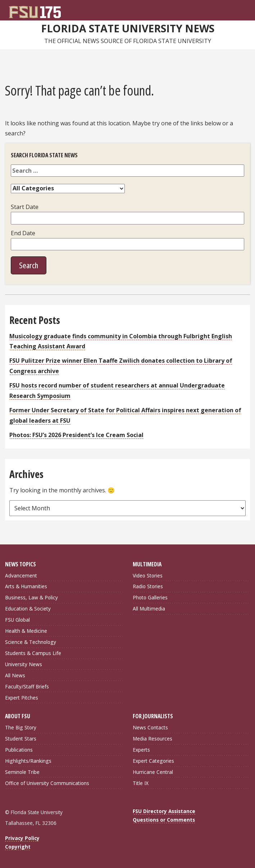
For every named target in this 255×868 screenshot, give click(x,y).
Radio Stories (148, 586)
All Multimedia (149, 609)
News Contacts (150, 727)
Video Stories (148, 575)
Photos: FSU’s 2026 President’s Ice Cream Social (76, 435)
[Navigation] (246, 9)
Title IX (141, 783)
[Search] (239, 9)
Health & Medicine (26, 631)
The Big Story (21, 727)
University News (24, 664)
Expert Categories (153, 761)
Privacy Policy (22, 838)
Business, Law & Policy (31, 597)
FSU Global (17, 620)
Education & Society (28, 609)
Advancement (21, 575)
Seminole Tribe (22, 772)
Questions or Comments (164, 820)
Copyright (18, 847)
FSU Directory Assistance (164, 811)
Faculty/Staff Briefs (27, 686)
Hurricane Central (153, 772)
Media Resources (152, 739)
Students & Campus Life (33, 653)
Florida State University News (128, 28)
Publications (19, 750)
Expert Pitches (22, 698)
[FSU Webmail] (232, 9)
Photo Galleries (150, 597)
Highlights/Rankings (28, 761)
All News (15, 675)
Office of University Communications (47, 783)
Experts (141, 750)
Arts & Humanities (26, 586)
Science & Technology (31, 642)
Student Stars (21, 739)
